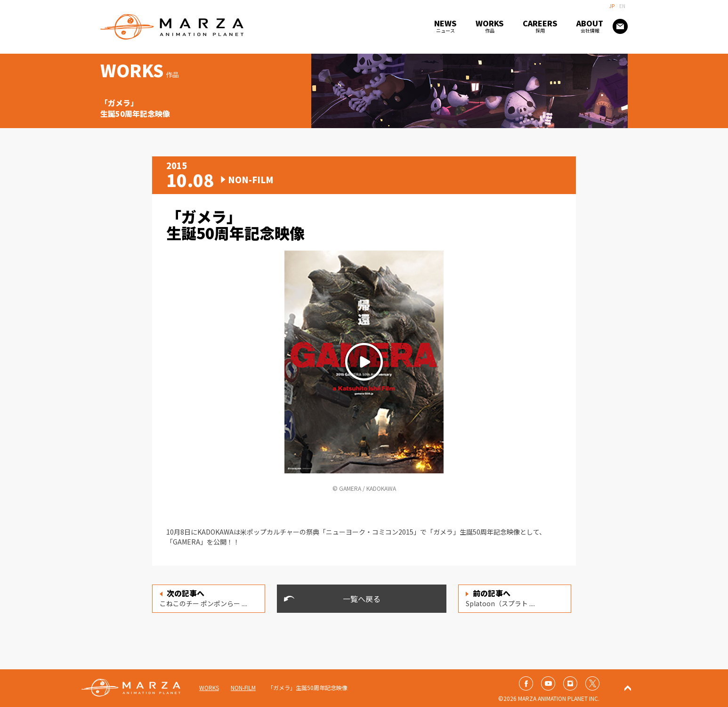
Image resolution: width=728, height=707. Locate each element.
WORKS (209, 687)
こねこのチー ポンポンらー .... (203, 598)
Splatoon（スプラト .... (500, 598)
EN (622, 6)
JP (612, 6)
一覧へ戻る (362, 599)
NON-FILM (243, 687)
